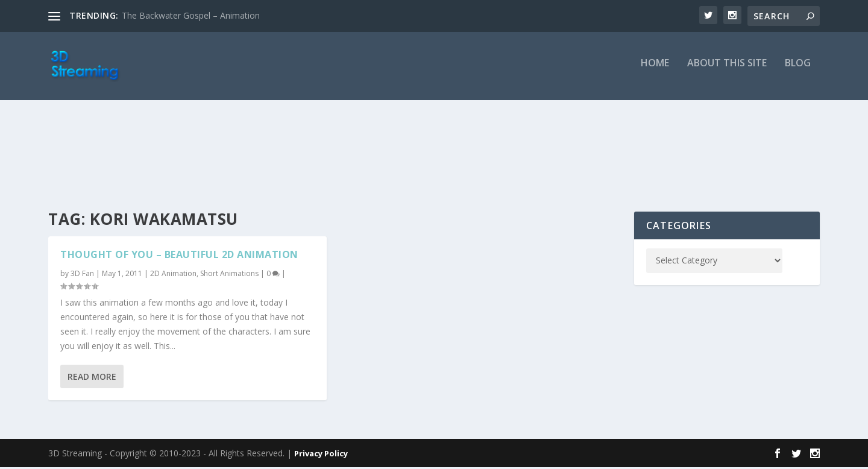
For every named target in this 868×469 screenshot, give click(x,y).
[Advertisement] (434, 158)
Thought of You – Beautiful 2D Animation (179, 256)
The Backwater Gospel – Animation (191, 15)
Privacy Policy (321, 455)
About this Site (727, 70)
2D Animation (173, 275)
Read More (92, 379)
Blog (798, 70)
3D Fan (82, 275)
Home (655, 70)
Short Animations (229, 275)
